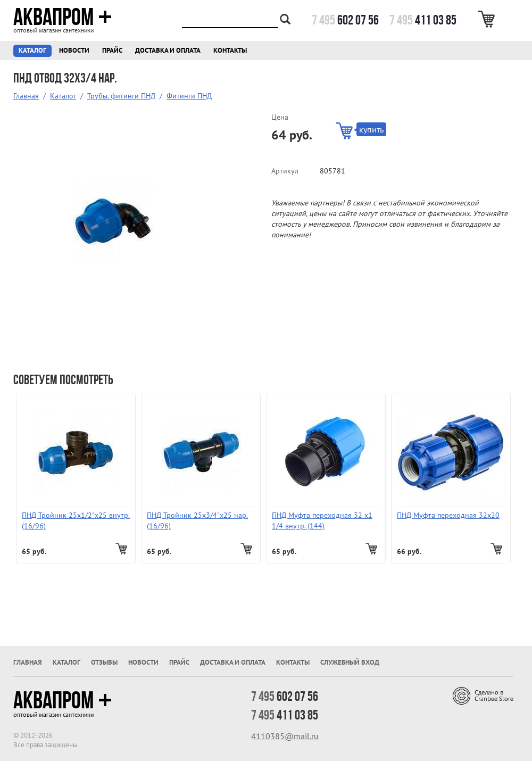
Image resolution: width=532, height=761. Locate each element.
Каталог (32, 50)
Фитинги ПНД (189, 96)
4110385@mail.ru (285, 736)
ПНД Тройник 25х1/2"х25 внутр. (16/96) (76, 520)
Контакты (230, 50)
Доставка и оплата (168, 50)
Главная (26, 96)
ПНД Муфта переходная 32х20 (448, 515)
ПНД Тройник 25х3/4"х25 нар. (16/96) (197, 520)
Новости (74, 50)
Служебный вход (350, 662)
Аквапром (63, 17)
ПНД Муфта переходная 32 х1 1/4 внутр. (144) (322, 520)
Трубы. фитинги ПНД (121, 96)
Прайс (112, 50)
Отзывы (104, 662)
